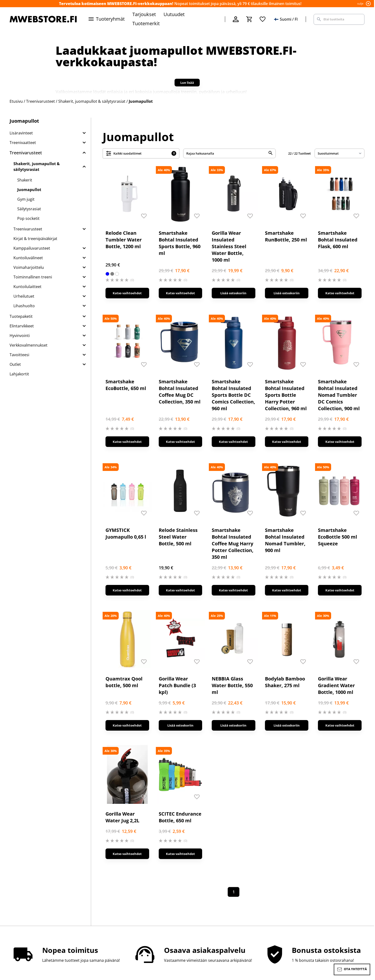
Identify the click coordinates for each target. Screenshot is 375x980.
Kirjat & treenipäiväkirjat (35, 239)
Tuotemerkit (146, 23)
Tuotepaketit (21, 316)
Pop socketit (28, 218)
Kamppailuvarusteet (32, 248)
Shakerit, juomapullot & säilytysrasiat (37, 167)
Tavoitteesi (19, 355)
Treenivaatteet (23, 143)
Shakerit (25, 180)
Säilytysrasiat (29, 209)
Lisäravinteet (21, 133)
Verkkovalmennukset (29, 345)
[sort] (340, 153)
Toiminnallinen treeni (33, 277)
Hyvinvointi (20, 336)
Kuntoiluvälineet (28, 258)
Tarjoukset (144, 14)
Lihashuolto (24, 306)
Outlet (15, 364)
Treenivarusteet (26, 153)
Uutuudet (174, 14)
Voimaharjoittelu (29, 267)
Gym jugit (26, 199)
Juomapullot (29, 190)
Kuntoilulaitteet (27, 287)
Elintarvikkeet (22, 326)
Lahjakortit (19, 374)
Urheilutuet (24, 296)
